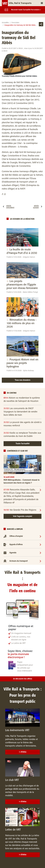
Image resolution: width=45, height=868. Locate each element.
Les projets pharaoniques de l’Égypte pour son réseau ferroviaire (22, 285)
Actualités (5, 23)
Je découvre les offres (23, 679)
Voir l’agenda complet (23, 516)
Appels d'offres (16, 545)
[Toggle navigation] (42, 3)
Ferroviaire (15, 23)
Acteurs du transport (19, 561)
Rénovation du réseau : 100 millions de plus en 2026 (21, 323)
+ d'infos (23, 752)
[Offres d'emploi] (40, 536)
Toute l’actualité (23, 444)
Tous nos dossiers (22, 380)
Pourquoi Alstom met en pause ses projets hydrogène (22, 363)
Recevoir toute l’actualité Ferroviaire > (26, 10)
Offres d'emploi (16, 536)
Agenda (13, 553)
